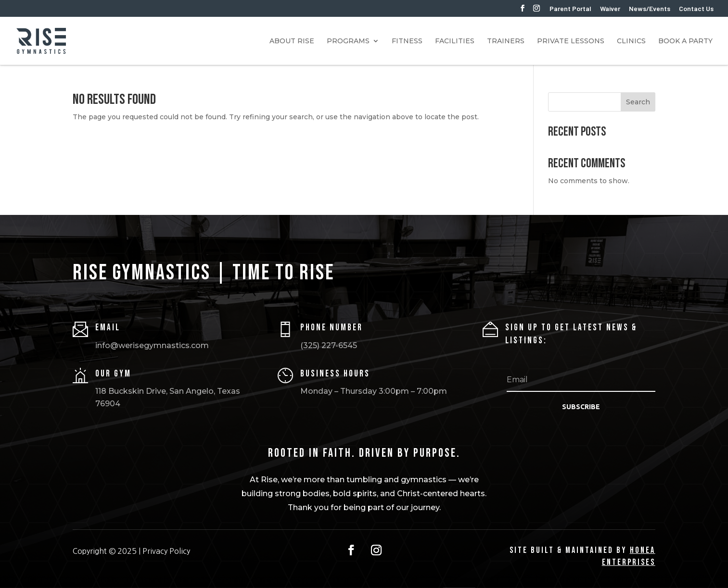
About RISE (292, 41)
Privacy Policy (166, 551)
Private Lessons (571, 41)
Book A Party (685, 41)
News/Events (650, 9)
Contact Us (696, 9)
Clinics (631, 41)
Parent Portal (570, 9)
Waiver (610, 9)
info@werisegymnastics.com (152, 345)
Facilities (455, 41)
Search (638, 102)
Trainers (506, 41)
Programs (348, 41)
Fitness (407, 41)
